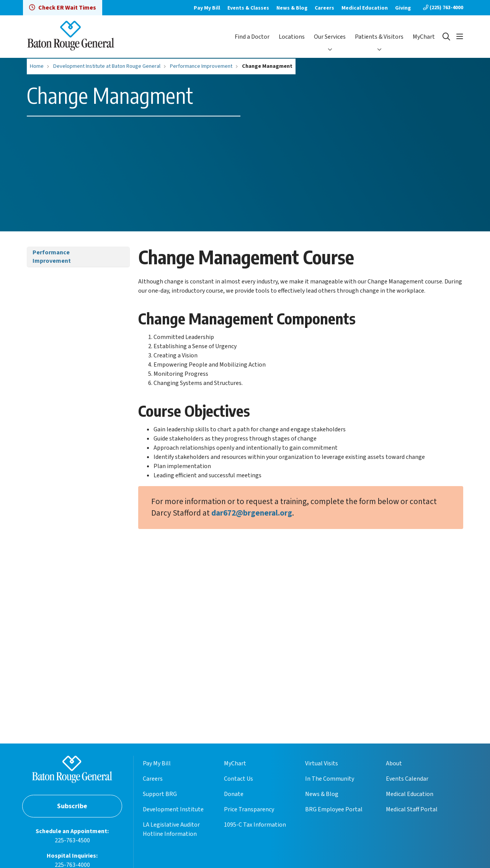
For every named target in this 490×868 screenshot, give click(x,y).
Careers (324, 8)
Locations (292, 37)
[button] (460, 37)
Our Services (330, 37)
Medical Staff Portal (412, 809)
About (394, 763)
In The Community (330, 779)
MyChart (424, 37)
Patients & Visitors (379, 37)
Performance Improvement (52, 257)
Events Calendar (407, 779)
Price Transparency (249, 809)
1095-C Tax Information (255, 825)
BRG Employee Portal (334, 809)
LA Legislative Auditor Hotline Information (171, 829)
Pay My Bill (207, 8)
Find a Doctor (252, 37)
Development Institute (173, 809)
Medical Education (365, 8)
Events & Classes (248, 8)
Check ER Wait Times (63, 8)
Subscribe (72, 806)
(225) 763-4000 (443, 8)
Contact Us (238, 779)
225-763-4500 (72, 840)
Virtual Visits (322, 763)
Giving (403, 8)
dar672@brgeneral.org (252, 513)
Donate (234, 794)
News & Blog (292, 8)
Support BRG (160, 794)
